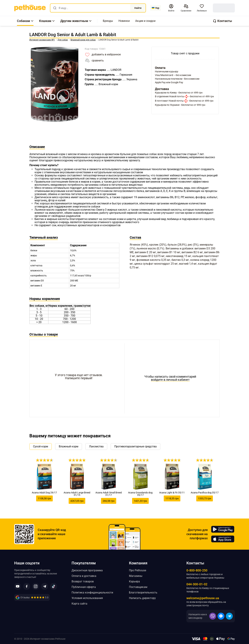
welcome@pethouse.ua (203, 598)
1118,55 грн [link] (172, 498)
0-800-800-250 (197, 570)
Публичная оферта (84, 587)
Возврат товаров (83, 581)
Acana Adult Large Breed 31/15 (77, 494)
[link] (30, 8)
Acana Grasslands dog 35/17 (140, 494)
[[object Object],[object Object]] (186, 8)
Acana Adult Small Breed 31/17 (109, 494)
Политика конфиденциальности (92, 593)
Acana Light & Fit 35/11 (172, 493)
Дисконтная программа (87, 570)
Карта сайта (79, 604)
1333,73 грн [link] (205, 498)
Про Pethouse (138, 570)
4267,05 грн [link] (77, 501)
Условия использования (87, 598)
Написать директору (142, 598)
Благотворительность (143, 593)
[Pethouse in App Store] (223, 539)
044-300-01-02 (197, 584)
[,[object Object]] (108, 21)
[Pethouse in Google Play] (223, 529)
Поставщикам (138, 587)
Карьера (134, 581)
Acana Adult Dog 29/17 (44, 493)
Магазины (136, 576)
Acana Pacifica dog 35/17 (205, 493)
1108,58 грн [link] (44, 498)
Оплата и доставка (84, 576)
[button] (171, 8)
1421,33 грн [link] (140, 501)
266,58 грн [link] (109, 501)
